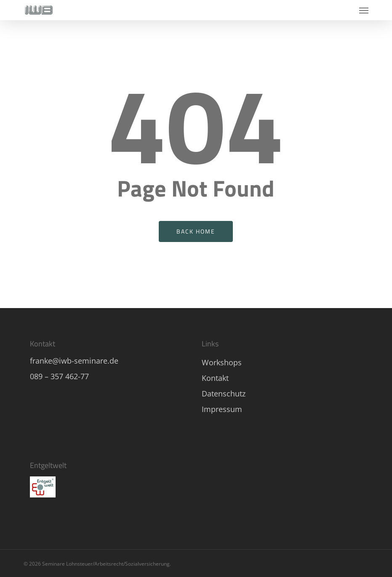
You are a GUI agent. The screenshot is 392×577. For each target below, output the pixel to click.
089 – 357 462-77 (59, 376)
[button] (364, 10)
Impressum (222, 409)
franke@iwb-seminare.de (74, 361)
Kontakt (215, 378)
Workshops (222, 362)
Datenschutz (224, 394)
